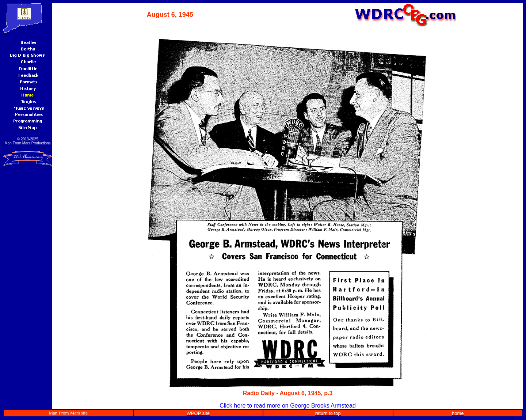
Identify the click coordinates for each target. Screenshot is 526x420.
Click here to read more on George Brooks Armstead (288, 406)
